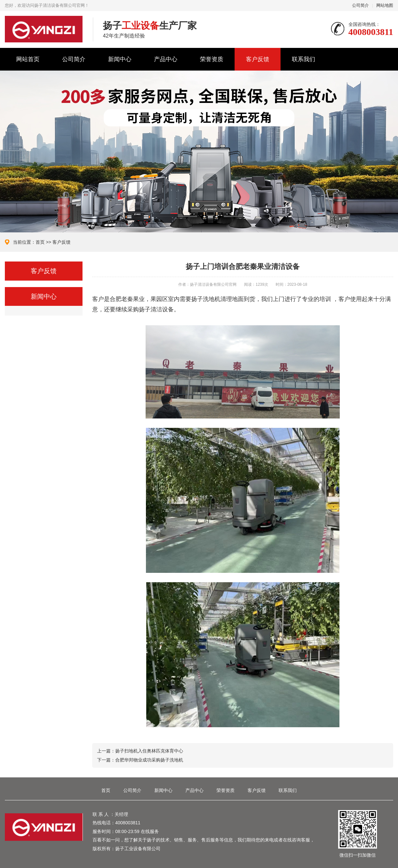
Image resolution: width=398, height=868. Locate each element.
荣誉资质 (212, 59)
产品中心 (166, 59)
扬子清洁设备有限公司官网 (44, 29)
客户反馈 (258, 59)
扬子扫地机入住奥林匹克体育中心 (149, 751)
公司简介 (360, 5)
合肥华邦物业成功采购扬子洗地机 (149, 760)
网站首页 (28, 59)
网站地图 (385, 5)
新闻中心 (120, 59)
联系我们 (304, 59)
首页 (40, 242)
